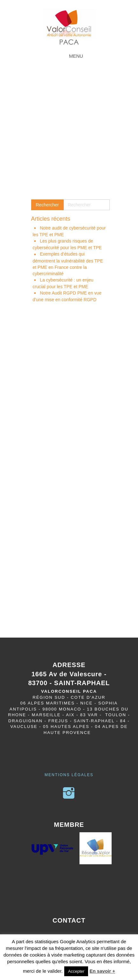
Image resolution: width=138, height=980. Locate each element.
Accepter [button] (76, 971)
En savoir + (102, 971)
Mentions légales (69, 775)
